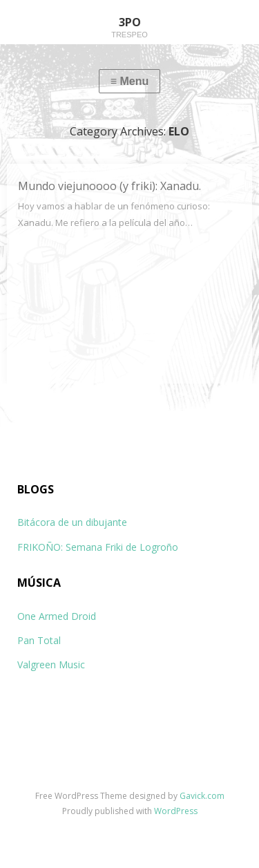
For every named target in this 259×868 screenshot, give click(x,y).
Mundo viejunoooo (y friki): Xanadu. (109, 186)
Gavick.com (202, 796)
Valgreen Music (51, 664)
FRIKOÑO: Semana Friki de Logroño (98, 547)
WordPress (176, 811)
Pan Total (39, 640)
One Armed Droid (57, 616)
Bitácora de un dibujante (72, 522)
